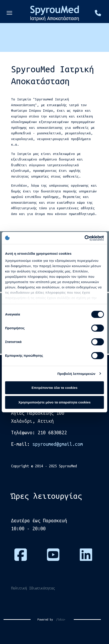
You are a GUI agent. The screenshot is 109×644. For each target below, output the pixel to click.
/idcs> (59, 619)
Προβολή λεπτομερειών (76, 374)
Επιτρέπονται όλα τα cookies (54, 388)
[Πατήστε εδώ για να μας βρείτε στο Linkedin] (86, 558)
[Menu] (9, 12)
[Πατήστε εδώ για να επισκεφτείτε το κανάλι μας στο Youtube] (53, 558)
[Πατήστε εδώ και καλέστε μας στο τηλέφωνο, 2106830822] (98, 14)
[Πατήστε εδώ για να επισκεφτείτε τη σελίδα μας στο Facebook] (21, 558)
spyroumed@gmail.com (58, 444)
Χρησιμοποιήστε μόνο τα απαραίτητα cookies (54, 402)
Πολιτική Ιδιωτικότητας (33, 588)
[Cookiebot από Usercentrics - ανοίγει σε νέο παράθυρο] (85, 238)
